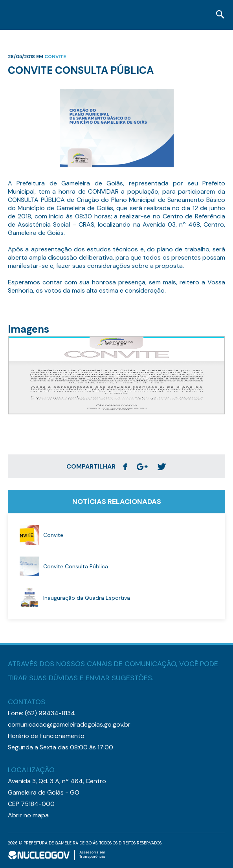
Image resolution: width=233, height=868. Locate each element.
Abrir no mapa (28, 815)
